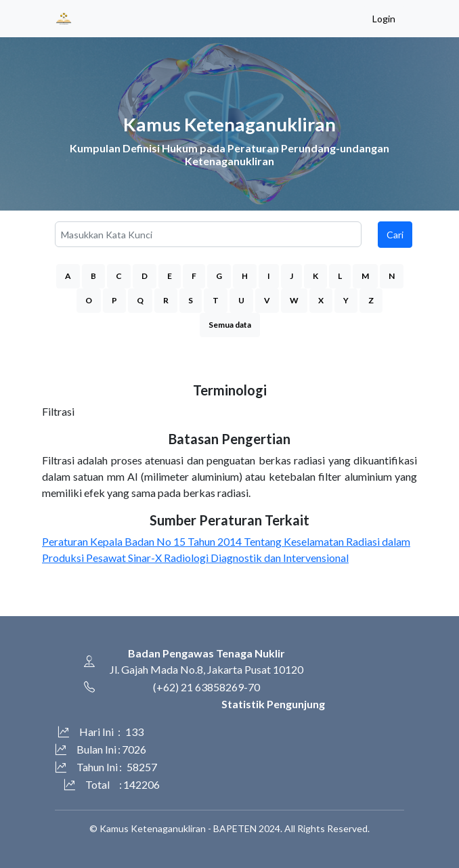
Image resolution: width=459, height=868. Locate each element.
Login (384, 19)
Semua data (230, 325)
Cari (395, 235)
